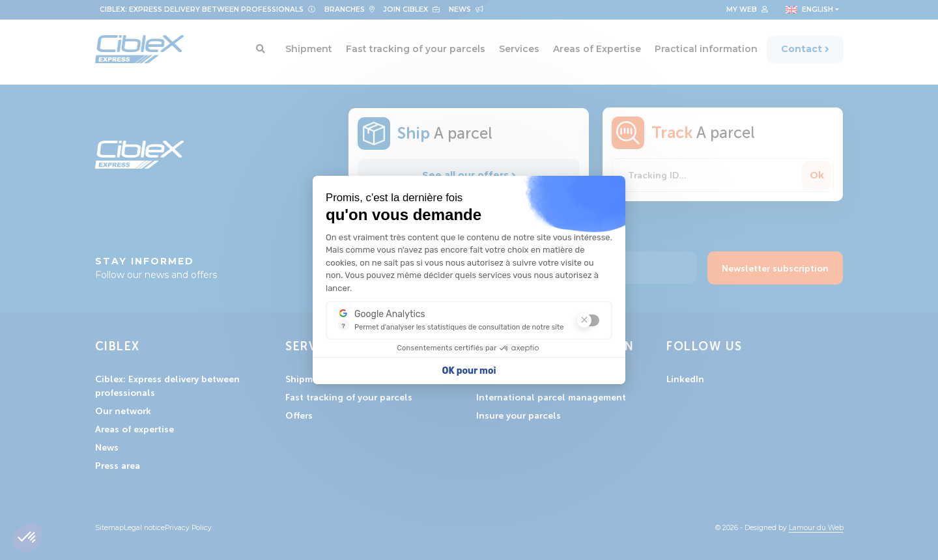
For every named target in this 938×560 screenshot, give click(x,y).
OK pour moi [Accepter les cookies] (469, 371)
